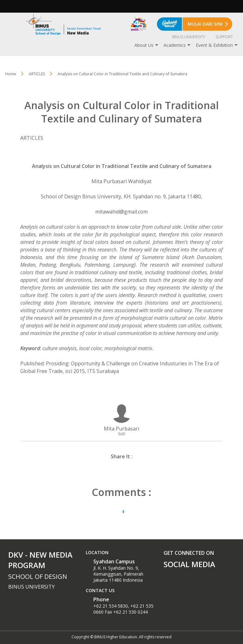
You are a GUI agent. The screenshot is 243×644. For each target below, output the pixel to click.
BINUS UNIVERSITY (189, 37)
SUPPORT (224, 37)
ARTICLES (37, 74)
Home (11, 74)
